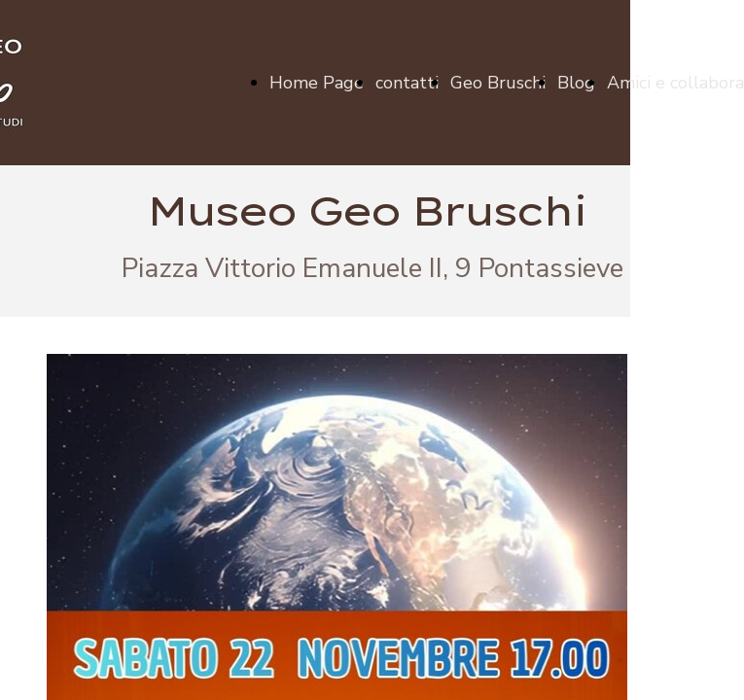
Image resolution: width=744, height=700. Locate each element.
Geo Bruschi (498, 83)
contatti (407, 83)
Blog (576, 83)
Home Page (317, 83)
